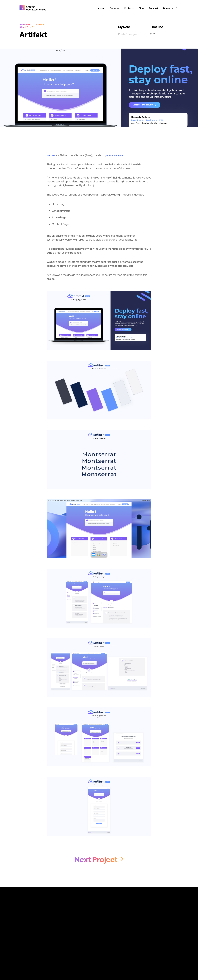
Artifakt (51, 155)
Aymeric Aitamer (116, 155)
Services (115, 8)
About (101, 8)
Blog (141, 8)
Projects (129, 8)
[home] (33, 9)
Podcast (153, 8)
